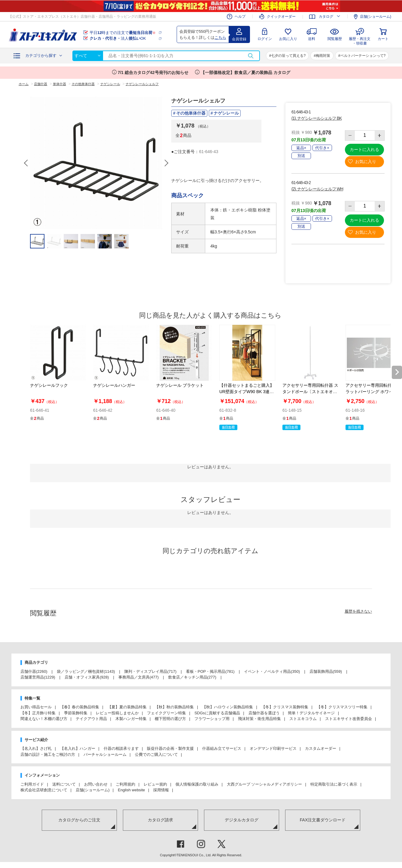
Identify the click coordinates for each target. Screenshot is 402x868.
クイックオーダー (281, 17)
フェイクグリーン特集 (166, 713)
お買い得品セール (36, 707)
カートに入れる (364, 149)
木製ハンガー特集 (131, 719)
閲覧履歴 (335, 39)
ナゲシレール (226, 113)
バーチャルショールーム (105, 754)
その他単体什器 (191, 113)
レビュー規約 (155, 784)
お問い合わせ (96, 784)
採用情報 (161, 790)
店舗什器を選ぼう (264, 713)
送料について (64, 784)
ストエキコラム (303, 719)
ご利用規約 (125, 784)
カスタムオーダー (321, 748)
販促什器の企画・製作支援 (170, 748)
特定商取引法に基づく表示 (334, 784)
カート (383, 39)
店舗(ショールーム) (376, 17)
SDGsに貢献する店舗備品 (217, 713)
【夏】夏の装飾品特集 (127, 707)
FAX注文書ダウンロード (323, 820)
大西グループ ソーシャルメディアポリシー (265, 784)
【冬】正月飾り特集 (38, 713)
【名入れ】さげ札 (36, 748)
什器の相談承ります (121, 748)
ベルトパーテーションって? (363, 56)
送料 (312, 39)
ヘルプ (240, 17)
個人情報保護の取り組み (197, 784)
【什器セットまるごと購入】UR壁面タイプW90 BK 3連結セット (247, 392)
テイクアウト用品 (91, 719)
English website (131, 790)
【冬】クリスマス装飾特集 (285, 707)
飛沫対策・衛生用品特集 (259, 719)
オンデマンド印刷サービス (273, 748)
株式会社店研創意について (44, 790)
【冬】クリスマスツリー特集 (342, 707)
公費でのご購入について (156, 754)
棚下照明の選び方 (170, 719)
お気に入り (288, 39)
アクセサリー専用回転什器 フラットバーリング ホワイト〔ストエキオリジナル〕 (373, 392)
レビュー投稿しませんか (117, 713)
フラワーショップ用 (212, 719)
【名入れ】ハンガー (78, 748)
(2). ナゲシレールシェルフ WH (317, 189)
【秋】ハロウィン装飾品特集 (228, 707)
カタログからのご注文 (79, 820)
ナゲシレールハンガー (114, 385)
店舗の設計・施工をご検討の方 (48, 754)
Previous (26, 163)
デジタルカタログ (242, 820)
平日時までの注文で (123, 33)
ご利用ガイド (32, 784)
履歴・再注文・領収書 (360, 40)
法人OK (118, 38)
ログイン (265, 39)
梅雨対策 (323, 56)
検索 (251, 56)
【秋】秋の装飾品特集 (174, 707)
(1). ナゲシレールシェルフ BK (317, 118)
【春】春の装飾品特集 (80, 707)
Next (166, 163)
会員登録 (239, 39)
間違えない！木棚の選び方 (44, 719)
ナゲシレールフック (49, 385)
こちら (220, 37)
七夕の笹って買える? (288, 56)
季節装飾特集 (76, 713)
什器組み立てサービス (222, 748)
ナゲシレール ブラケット (180, 385)
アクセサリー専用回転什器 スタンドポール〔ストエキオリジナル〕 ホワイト (310, 392)
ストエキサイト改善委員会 (349, 719)
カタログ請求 (160, 820)
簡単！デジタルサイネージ (311, 713)
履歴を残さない (358, 611)
